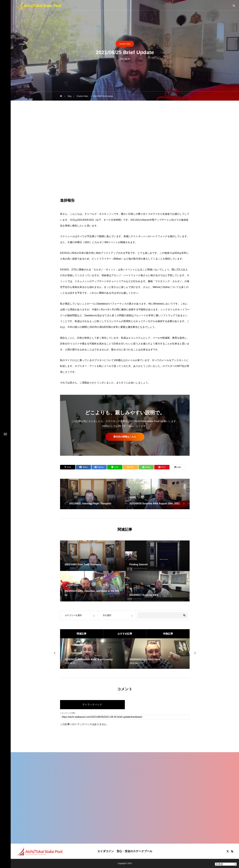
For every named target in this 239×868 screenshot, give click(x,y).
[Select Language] (226, 864)
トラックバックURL (68, 713)
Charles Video (125, 44)
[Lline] (115, 467)
